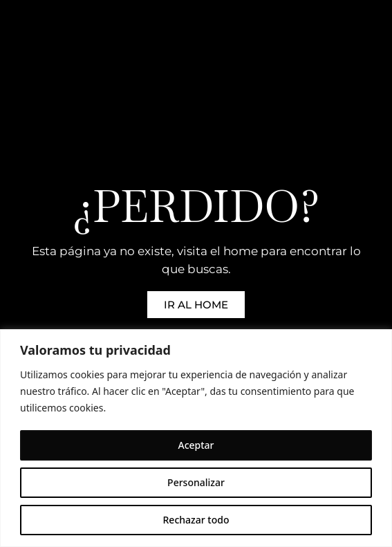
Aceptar (196, 445)
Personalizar (196, 482)
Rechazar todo (196, 520)
